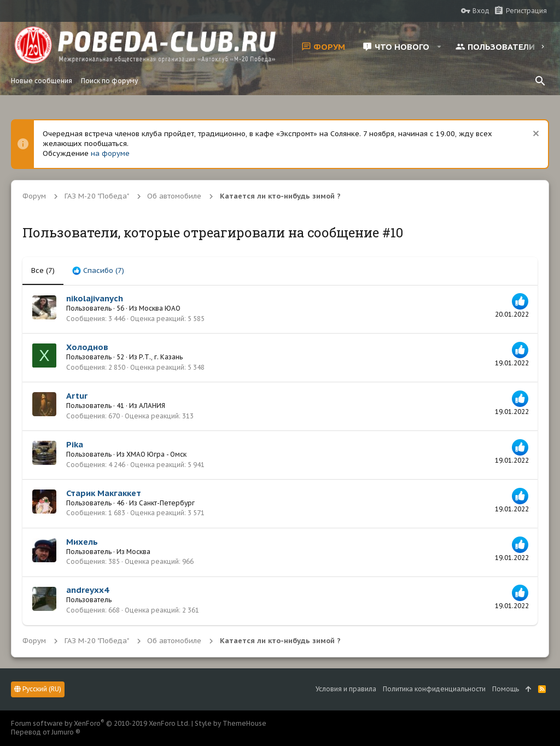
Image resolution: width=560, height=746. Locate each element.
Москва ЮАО (160, 308)
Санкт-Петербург (167, 503)
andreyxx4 (87, 590)
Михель (82, 542)
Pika (75, 444)
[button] (439, 46)
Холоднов (87, 347)
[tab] (98, 271)
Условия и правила (346, 689)
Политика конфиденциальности (434, 689)
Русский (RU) (38, 689)
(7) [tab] (43, 270)
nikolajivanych (95, 298)
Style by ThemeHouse (231, 723)
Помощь (506, 689)
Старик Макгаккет (104, 493)
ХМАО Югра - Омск (156, 454)
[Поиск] (540, 81)
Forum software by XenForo (100, 723)
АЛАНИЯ (152, 406)
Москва (138, 552)
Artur (77, 396)
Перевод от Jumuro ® (46, 732)
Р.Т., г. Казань (161, 357)
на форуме (110, 153)
